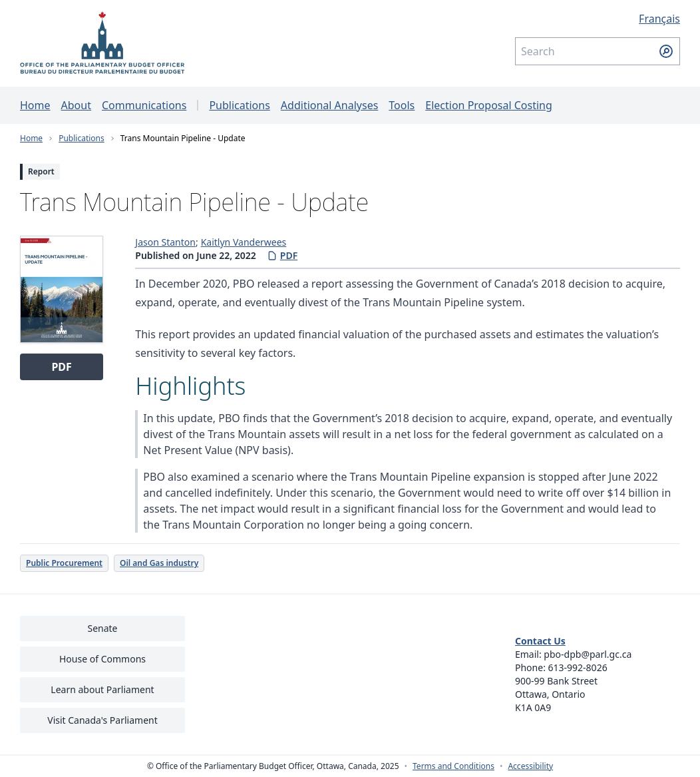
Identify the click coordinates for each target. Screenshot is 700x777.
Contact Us (540, 641)
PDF (282, 255)
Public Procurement (64, 563)
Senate (102, 628)
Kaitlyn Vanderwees (244, 242)
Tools (402, 105)
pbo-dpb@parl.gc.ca (588, 654)
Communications (144, 105)
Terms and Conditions (453, 766)
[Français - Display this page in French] (598, 19)
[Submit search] (666, 51)
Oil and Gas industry (159, 563)
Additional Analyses (330, 105)
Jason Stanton (165, 242)
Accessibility (530, 766)
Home (35, 105)
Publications (239, 105)
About (76, 105)
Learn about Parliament (102, 689)
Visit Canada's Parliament (102, 720)
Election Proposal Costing (489, 105)
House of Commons (102, 659)
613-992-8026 (578, 667)
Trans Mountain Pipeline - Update (183, 138)
